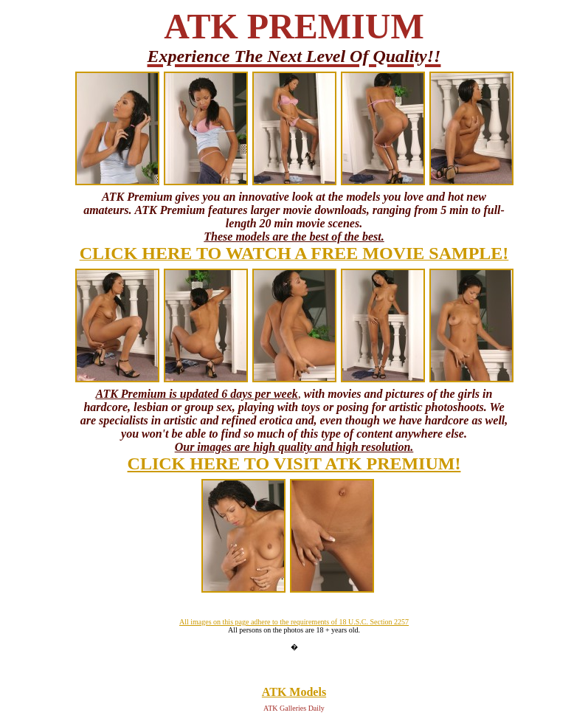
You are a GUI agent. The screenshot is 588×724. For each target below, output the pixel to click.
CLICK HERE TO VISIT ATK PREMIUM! (294, 463)
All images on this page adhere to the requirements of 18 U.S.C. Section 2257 (294, 622)
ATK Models (294, 692)
